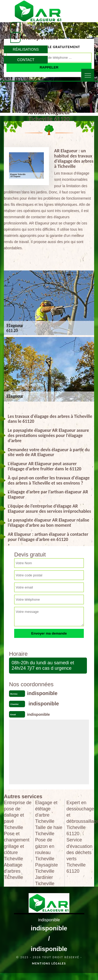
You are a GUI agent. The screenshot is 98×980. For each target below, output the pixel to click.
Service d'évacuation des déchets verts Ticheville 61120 (80, 855)
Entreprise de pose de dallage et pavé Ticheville (18, 815)
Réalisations (26, 49)
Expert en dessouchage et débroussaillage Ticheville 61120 (80, 818)
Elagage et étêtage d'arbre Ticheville (46, 812)
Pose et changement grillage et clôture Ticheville (17, 846)
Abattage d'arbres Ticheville (13, 871)
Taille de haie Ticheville (49, 831)
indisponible (40, 27)
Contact (26, 60)
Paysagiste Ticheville (46, 868)
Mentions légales (49, 963)
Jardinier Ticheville (45, 880)
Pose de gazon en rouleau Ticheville (45, 849)
